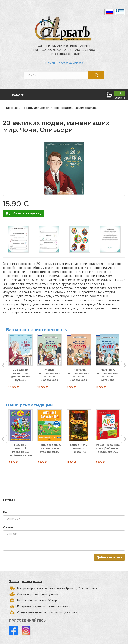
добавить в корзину (23, 213)
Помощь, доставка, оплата (64, 63)
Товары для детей (36, 108)
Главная (12, 108)
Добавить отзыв (109, 557)
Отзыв (8, 527)
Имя (6, 512)
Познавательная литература (75, 108)
